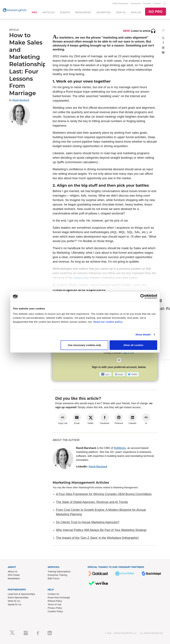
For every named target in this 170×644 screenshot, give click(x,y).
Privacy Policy (55, 608)
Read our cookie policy (108, 322)
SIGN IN (121, 12)
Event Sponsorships (18, 598)
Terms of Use (54, 604)
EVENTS (65, 12)
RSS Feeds (14, 575)
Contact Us (53, 594)
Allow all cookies (133, 345)
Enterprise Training (57, 575)
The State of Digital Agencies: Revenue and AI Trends (92, 502)
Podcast (147, 3)
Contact (157, 3)
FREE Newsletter (120, 3)
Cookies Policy (55, 611)
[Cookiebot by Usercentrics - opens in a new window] (143, 297)
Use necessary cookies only (85, 345)
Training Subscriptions (59, 572)
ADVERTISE (104, 12)
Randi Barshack (21, 100)
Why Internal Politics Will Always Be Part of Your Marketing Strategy (101, 530)
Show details (143, 334)
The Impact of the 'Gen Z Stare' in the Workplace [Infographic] (97, 538)
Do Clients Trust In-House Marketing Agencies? (88, 522)
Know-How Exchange (59, 598)
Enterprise (136, 3)
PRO (34, 12)
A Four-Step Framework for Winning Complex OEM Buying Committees (104, 494)
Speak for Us (15, 604)
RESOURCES (83, 12)
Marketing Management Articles (81, 483)
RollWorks (120, 448)
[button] (106, 374)
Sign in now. (129, 353)
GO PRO (156, 12)
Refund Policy (55, 601)
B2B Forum (54, 578)
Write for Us (14, 601)
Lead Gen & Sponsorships (21, 594)
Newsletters (14, 578)
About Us (13, 572)
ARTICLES (49, 12)
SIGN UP (136, 12)
